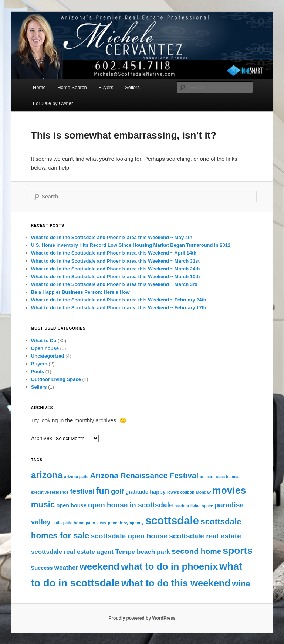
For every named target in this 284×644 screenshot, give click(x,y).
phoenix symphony (126, 523)
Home (39, 87)
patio (57, 523)
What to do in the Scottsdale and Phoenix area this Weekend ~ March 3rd (114, 284)
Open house (45, 348)
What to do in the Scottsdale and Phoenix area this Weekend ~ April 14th (114, 253)
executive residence (50, 492)
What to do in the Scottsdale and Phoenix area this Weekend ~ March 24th (116, 269)
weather (66, 568)
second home (196, 551)
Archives (42, 438)
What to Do (44, 340)
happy (158, 492)
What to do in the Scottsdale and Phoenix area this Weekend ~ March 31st (115, 261)
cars (210, 477)
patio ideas (96, 523)
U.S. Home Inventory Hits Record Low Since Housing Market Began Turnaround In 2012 (131, 245)
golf (117, 491)
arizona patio (77, 477)
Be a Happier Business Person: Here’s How (80, 292)
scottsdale (172, 520)
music (43, 505)
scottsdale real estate (205, 536)
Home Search (72, 87)
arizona (47, 475)
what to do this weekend (176, 583)
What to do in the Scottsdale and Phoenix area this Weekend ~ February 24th (119, 300)
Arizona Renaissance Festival (144, 475)
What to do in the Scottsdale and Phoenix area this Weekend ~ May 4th (112, 237)
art (203, 477)
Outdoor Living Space (56, 379)
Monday (203, 492)
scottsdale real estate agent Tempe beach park (101, 552)
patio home (74, 523)
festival (82, 491)
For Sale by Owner (53, 103)
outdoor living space (194, 506)
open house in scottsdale (131, 505)
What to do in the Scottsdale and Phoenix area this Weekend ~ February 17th (119, 308)
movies (229, 490)
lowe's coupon (181, 492)
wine (241, 584)
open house (72, 505)
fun (102, 491)
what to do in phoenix (169, 566)
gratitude (137, 492)
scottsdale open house (129, 536)
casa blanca (227, 477)
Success (42, 568)
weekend (99, 566)
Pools (38, 372)
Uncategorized (48, 356)
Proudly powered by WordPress (142, 618)
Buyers (106, 87)
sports (238, 551)
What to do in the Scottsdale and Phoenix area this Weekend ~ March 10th (116, 277)
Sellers (132, 87)
